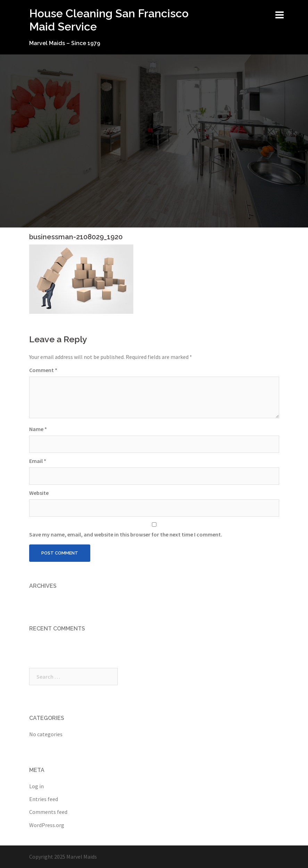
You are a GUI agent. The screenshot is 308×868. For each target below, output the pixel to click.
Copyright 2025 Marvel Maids (63, 857)
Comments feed (48, 812)
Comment (43, 370)
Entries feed (44, 799)
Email (38, 461)
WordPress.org (47, 825)
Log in (36, 786)
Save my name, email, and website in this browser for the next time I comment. (126, 534)
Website (39, 493)
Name (38, 429)
